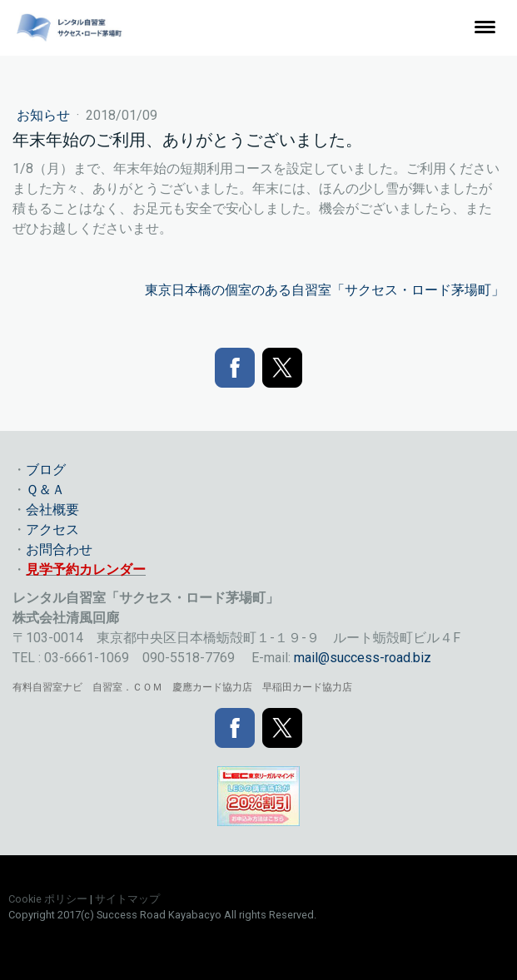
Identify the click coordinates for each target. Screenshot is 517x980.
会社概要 (52, 510)
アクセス (52, 530)
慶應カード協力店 (212, 687)
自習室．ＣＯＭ (127, 687)
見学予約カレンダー (86, 569)
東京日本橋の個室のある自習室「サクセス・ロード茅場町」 (325, 290)
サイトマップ (127, 899)
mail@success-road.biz (363, 658)
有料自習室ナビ (47, 687)
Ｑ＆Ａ (45, 490)
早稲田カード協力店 (307, 687)
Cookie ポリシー (48, 899)
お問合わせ (59, 549)
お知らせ (45, 115)
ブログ (46, 470)
